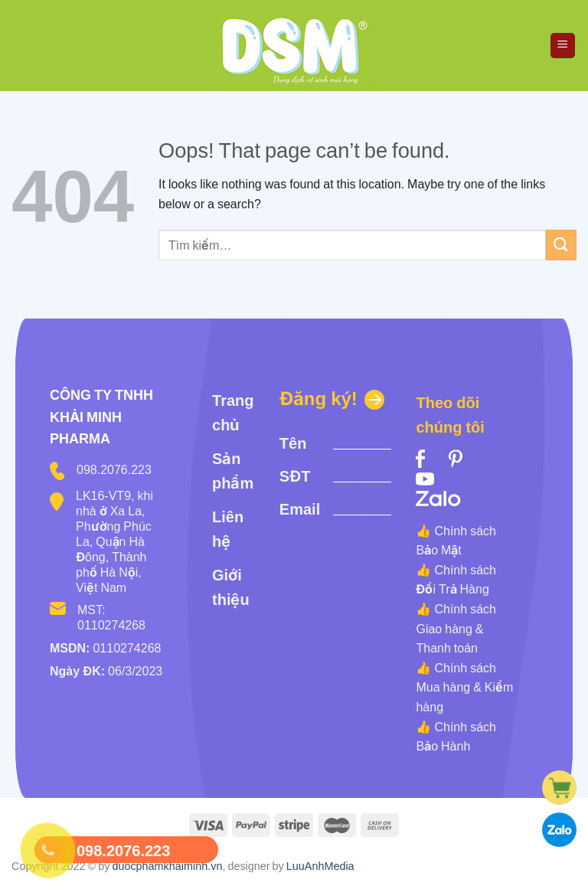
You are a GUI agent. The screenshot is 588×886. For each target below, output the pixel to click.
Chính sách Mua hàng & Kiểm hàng (464, 687)
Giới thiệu (231, 587)
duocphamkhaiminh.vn (167, 866)
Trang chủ (233, 413)
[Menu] (563, 46)
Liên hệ (228, 529)
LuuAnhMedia (320, 866)
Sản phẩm (233, 471)
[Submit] (561, 245)
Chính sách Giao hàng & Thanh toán (456, 628)
